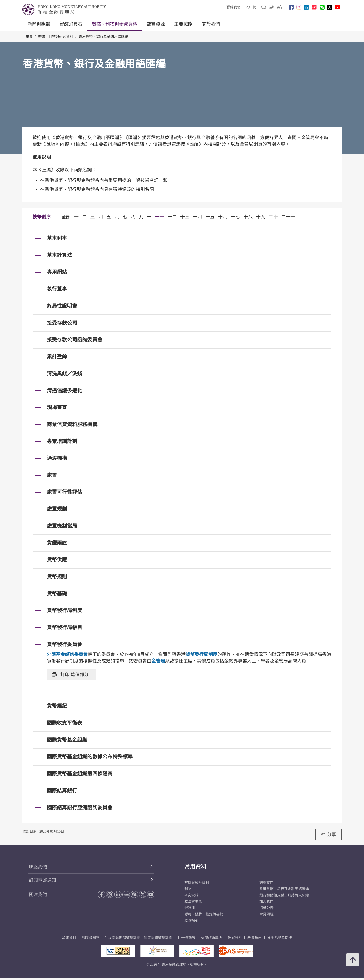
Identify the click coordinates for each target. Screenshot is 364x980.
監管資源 (156, 24)
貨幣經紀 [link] (57, 706)
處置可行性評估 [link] (64, 492)
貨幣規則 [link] (57, 577)
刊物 (188, 889)
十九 (261, 217)
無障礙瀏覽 (90, 937)
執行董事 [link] (57, 289)
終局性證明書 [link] (62, 306)
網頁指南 (255, 937)
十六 (223, 217)
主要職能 (183, 24)
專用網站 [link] (57, 272)
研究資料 (191, 895)
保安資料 (235, 937)
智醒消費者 (71, 24)
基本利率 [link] (57, 238)
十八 (248, 217)
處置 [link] (52, 475)
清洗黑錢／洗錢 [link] (64, 374)
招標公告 (266, 908)
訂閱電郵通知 (42, 880)
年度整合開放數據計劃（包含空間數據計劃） (140, 937)
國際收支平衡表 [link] (64, 723)
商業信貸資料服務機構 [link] (72, 424)
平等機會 (188, 937)
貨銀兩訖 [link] (57, 543)
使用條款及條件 (280, 937)
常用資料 (195, 866)
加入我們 (266, 902)
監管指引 (191, 921)
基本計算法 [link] (59, 255)
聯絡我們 (234, 7)
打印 (70, 675)
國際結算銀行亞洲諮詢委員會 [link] (80, 807)
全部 (66, 217)
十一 (160, 217)
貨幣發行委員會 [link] (64, 644)
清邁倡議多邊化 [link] (64, 390)
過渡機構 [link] (57, 458)
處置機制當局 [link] (62, 526)
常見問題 (266, 914)
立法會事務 (193, 902)
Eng (247, 7)
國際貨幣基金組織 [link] (67, 740)
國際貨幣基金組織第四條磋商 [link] (80, 774)
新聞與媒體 (39, 24)
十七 (235, 217)
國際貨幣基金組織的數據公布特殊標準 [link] (90, 757)
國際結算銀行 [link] (62, 791)
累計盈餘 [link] (57, 357)
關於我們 (211, 24)
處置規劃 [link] (57, 509)
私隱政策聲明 (212, 937)
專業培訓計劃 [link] (62, 441)
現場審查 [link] (57, 407)
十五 (210, 217)
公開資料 (69, 937)
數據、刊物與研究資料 (115, 24)
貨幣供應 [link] (57, 560)
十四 (197, 217)
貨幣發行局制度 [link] (64, 610)
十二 (172, 217)
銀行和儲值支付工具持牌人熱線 (284, 895)
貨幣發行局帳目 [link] (64, 627)
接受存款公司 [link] (62, 323)
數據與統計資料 (197, 883)
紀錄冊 (190, 908)
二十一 (288, 217)
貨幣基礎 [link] (57, 594)
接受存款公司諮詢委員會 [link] (75, 340)
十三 (185, 217)
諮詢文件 (266, 883)
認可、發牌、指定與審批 (204, 914)
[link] (279, 7)
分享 (328, 834)
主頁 (29, 36)
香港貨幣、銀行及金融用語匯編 (103, 36)
